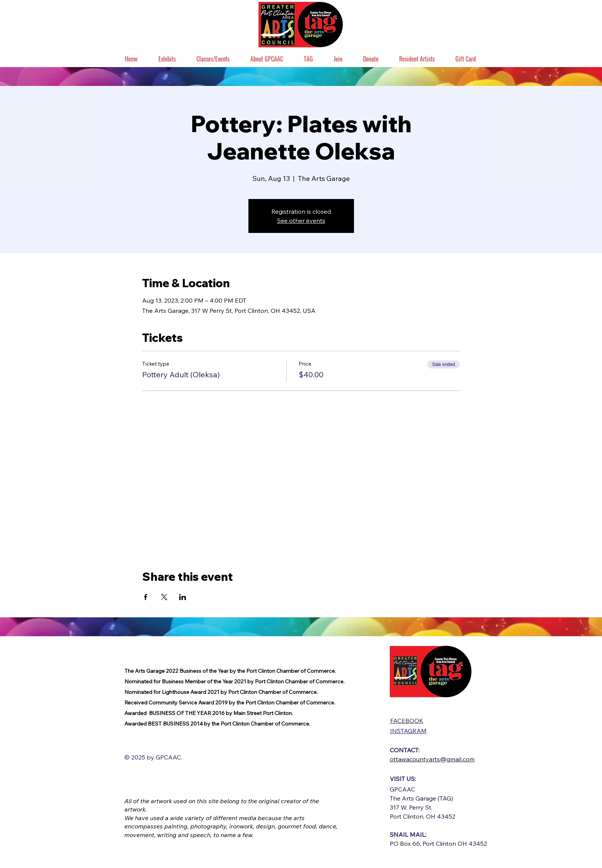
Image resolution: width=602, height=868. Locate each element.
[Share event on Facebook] (146, 597)
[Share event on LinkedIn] (183, 597)
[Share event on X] (164, 597)
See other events (301, 220)
